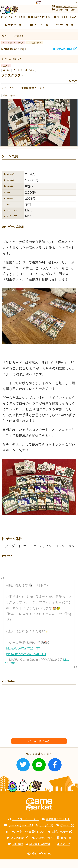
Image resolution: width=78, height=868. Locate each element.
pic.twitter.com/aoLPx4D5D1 (26, 663)
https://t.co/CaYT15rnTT (23, 657)
